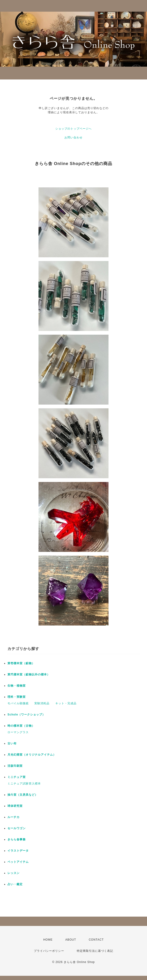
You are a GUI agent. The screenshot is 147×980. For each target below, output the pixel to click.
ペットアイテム (18, 862)
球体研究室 (15, 806)
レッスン (14, 873)
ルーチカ (14, 817)
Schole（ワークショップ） (26, 715)
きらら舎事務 (17, 839)
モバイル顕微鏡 (18, 703)
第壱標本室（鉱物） (21, 663)
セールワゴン (17, 828)
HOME (48, 940)
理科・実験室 (17, 697)
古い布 (12, 743)
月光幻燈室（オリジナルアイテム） (32, 755)
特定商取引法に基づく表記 (95, 951)
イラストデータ (18, 851)
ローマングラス (18, 732)
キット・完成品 (66, 703)
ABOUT (71, 940)
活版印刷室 (15, 766)
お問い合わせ (73, 138)
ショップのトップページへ (73, 129)
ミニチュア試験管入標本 (24, 784)
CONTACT (96, 940)
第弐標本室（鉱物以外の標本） (29, 674)
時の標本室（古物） (21, 726)
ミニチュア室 (17, 777)
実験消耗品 (42, 703)
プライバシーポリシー (49, 951)
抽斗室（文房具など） (23, 795)
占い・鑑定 (15, 884)
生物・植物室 (17, 686)
